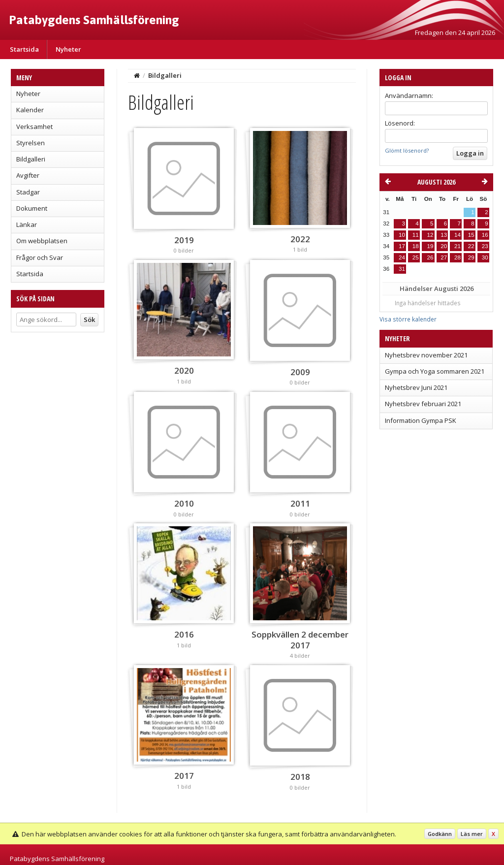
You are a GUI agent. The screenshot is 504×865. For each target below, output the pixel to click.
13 (444, 235)
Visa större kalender (408, 319)
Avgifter (28, 175)
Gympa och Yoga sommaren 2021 (435, 371)
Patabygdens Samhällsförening (94, 20)
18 (416, 246)
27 (444, 257)
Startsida (24, 49)
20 (444, 246)
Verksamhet (34, 127)
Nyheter (68, 49)
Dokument (32, 208)
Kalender (30, 110)
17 (402, 246)
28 (457, 257)
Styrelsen (31, 143)
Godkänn (440, 834)
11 (416, 235)
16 (485, 235)
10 (402, 235)
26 (430, 257)
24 (402, 257)
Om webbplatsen (42, 241)
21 (457, 246)
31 (402, 269)
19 (430, 246)
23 (485, 246)
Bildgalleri (31, 159)
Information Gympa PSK (421, 420)
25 (416, 257)
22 (471, 246)
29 (471, 257)
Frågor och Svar (40, 257)
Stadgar (28, 192)
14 (457, 235)
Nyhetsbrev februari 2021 (423, 404)
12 (430, 235)
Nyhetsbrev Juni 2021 (416, 387)
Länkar (27, 224)
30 (485, 257)
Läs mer (472, 834)
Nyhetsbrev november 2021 (426, 355)
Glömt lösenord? (407, 150)
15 (471, 235)
